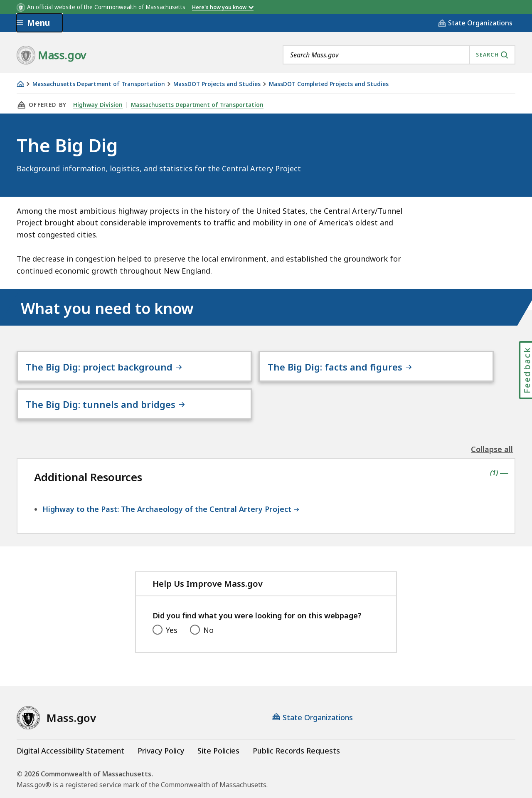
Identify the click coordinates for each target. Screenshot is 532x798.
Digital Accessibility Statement (70, 729)
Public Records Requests (296, 729)
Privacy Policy (161, 729)
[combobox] (399, 55)
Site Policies (218, 729)
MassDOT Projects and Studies (217, 84)
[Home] (20, 84)
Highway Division (97, 105)
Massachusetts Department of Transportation (99, 84)
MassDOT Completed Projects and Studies (329, 84)
